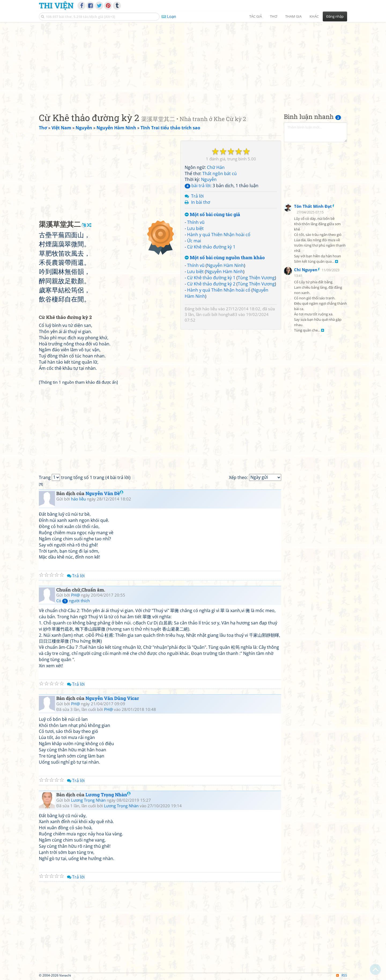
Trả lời (197, 196)
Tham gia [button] (293, 16)
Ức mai (194, 241)
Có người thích (73, 601)
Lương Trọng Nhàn (108, 795)
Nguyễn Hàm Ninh (225, 265)
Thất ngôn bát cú (220, 174)
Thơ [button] (274, 16)
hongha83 (228, 314)
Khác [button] (314, 16)
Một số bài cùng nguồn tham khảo (225, 258)
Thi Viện (56, 5)
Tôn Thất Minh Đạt (313, 206)
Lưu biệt (195, 228)
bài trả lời (198, 186)
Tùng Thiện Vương (256, 278)
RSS (342, 975)
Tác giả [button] (256, 16)
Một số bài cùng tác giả (212, 215)
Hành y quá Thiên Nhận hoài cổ (219, 235)
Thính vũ (196, 222)
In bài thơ (201, 202)
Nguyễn (209, 179)
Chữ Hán (216, 167)
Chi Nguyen (306, 270)
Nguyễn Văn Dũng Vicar (112, 698)
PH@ (75, 595)
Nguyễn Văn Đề (104, 493)
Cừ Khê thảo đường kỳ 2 (211, 284)
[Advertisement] (193, 63)
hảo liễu (210, 309)
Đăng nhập (335, 16)
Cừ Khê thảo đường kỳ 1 (211, 247)
